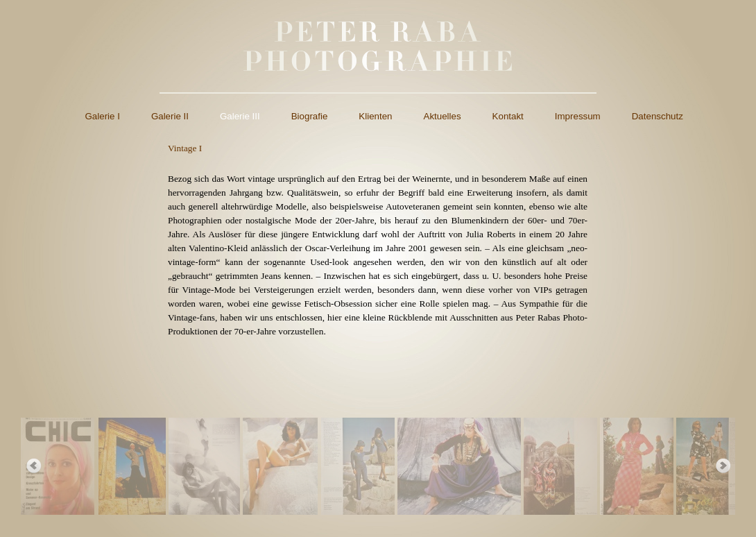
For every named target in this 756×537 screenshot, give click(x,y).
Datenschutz (658, 116)
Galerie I (103, 116)
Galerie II (170, 116)
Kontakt (508, 116)
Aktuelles (443, 116)
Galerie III (240, 116)
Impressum (578, 116)
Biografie (310, 116)
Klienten (375, 116)
